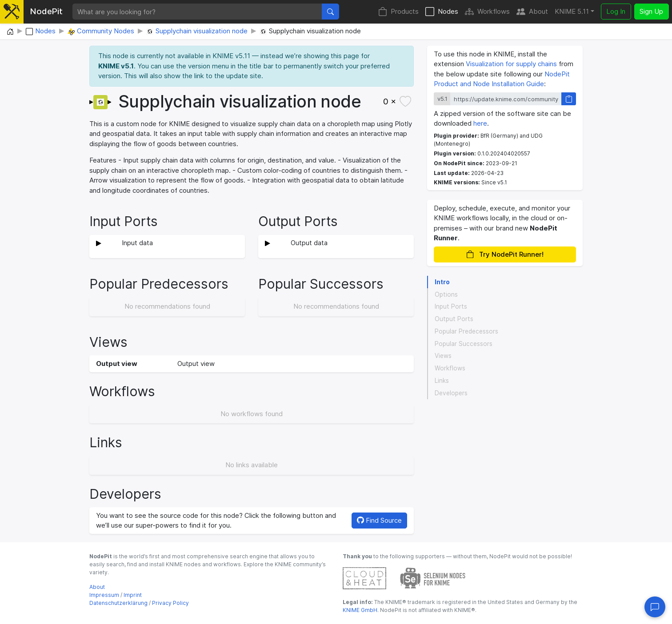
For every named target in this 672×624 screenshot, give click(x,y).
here (480, 123)
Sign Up (651, 11)
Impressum (104, 595)
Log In (616, 11)
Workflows (487, 12)
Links (442, 381)
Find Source (379, 520)
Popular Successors (464, 344)
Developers (451, 393)
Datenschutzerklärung (118, 603)
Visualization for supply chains (511, 64)
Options (446, 294)
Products (398, 12)
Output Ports (454, 319)
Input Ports (451, 306)
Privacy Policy (170, 603)
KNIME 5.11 (572, 11)
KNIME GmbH (360, 610)
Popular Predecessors (466, 331)
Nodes (442, 12)
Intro (442, 282)
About (532, 12)
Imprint (133, 595)
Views (443, 356)
